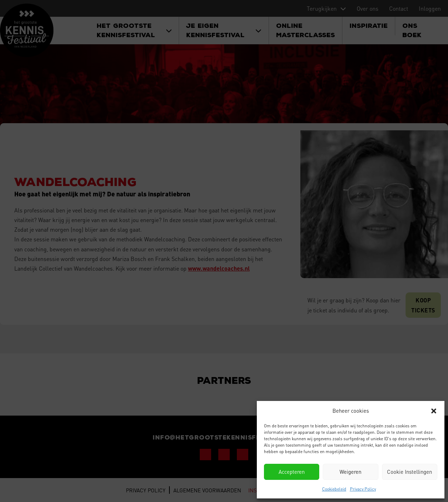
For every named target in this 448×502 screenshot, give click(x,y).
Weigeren (350, 472)
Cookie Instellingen (409, 472)
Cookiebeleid (334, 489)
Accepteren (292, 472)
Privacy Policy (363, 489)
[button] (434, 411)
